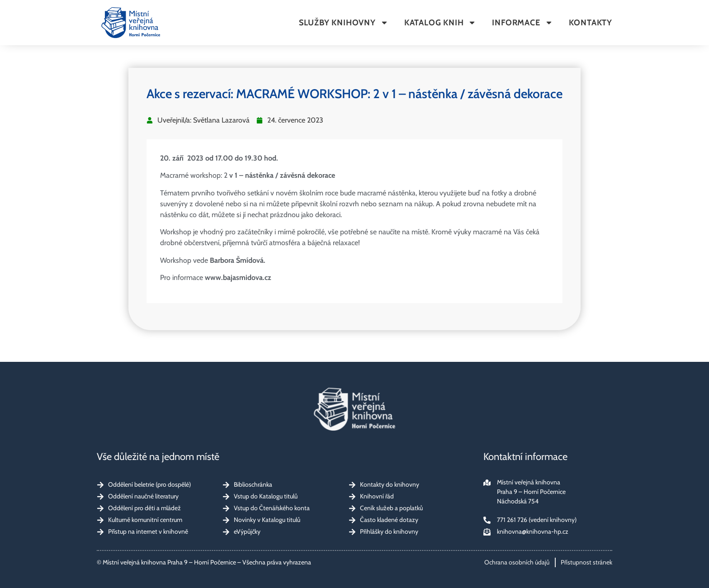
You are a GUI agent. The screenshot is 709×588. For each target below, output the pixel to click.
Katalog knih (440, 23)
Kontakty (591, 23)
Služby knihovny (344, 23)
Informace (522, 23)
